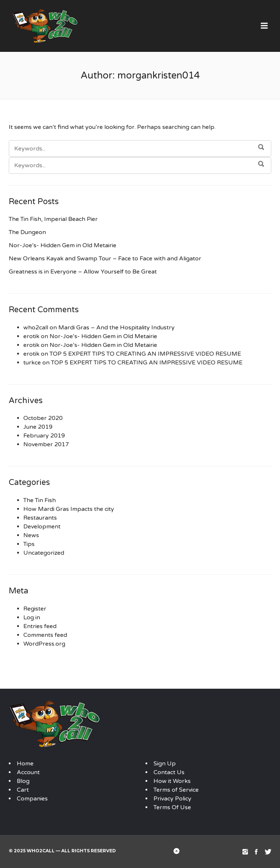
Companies (32, 799)
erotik (31, 336)
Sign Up (165, 764)
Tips (29, 544)
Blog (23, 781)
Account (28, 772)
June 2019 (38, 427)
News (31, 535)
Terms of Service (176, 790)
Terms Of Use (172, 807)
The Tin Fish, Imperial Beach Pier (53, 219)
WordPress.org (44, 644)
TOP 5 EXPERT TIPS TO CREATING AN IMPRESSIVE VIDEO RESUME (145, 354)
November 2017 (46, 444)
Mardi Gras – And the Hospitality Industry (116, 328)
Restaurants (40, 518)
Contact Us (169, 772)
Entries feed (40, 626)
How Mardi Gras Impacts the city (69, 509)
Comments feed (45, 635)
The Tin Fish (40, 500)
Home (25, 764)
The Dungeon (27, 232)
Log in (32, 617)
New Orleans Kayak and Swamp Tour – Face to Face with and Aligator (105, 259)
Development (42, 527)
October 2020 (43, 418)
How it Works (172, 781)
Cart (23, 790)
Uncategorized (44, 553)
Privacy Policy (172, 799)
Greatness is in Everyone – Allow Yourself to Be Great (83, 272)
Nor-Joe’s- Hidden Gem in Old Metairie (63, 245)
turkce (32, 363)
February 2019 (44, 436)
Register (35, 609)
